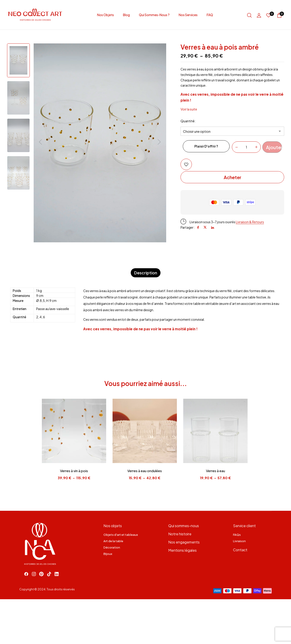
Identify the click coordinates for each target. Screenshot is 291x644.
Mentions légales (182, 550)
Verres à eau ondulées (145, 471)
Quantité (188, 121)
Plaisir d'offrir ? (206, 146)
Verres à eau (217, 471)
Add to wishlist (186, 164)
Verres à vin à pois (74, 471)
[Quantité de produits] (246, 147)
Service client (244, 526)
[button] (279, 16)
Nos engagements (184, 542)
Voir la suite (189, 109)
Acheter (232, 177)
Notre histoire (180, 534)
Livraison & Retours (250, 222)
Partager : (188, 227)
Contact (240, 550)
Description (146, 273)
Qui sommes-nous (184, 526)
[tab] (146, 273)
